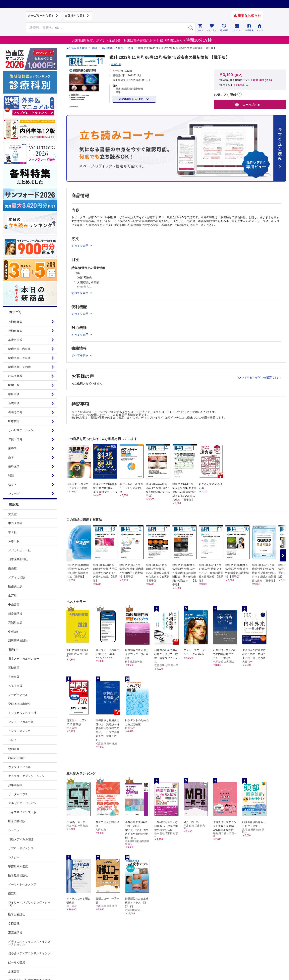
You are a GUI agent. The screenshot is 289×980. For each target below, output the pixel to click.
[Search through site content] (106, 28)
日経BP (13, 650)
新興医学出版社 (18, 641)
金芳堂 (12, 595)
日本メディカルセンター (24, 659)
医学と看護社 (17, 914)
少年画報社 (15, 785)
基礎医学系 (15, 340)
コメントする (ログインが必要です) (258, 377)
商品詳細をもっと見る (132, 99)
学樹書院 (14, 923)
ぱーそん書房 (17, 962)
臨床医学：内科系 (19, 349)
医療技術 (14, 421)
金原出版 (14, 541)
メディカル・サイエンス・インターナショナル (29, 943)
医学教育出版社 (18, 875)
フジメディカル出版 (21, 722)
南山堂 (12, 568)
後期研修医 (15, 331)
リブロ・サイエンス (21, 848)
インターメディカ (19, 731)
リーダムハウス (18, 794)
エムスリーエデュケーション (26, 776)
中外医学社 (15, 523)
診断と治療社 (17, 758)
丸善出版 (14, 677)
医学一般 (14, 385)
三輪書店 (14, 668)
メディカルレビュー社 (22, 713)
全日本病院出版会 (19, 704)
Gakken (13, 632)
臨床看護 (14, 394)
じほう (12, 740)
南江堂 (12, 893)
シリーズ (14, 493)
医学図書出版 (17, 821)
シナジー (14, 857)
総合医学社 (15, 613)
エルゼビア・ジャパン (22, 803)
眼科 (131, 48)
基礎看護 (14, 403)
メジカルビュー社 (19, 550)
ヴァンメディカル (19, 767)
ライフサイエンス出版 (22, 812)
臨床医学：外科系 (19, 358)
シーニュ (14, 830)
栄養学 (12, 448)
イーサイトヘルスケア (22, 884)
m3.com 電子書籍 (77, 48)
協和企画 (14, 749)
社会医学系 (15, 376)
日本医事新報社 (18, 559)
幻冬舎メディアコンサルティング (29, 953)
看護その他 (15, 412)
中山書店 (14, 604)
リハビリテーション (21, 430)
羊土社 (12, 532)
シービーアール (18, 695)
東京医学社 (15, 932)
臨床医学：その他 (19, 367)
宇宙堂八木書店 (18, 866)
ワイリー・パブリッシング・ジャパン (29, 904)
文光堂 (12, 514)
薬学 (11, 457)
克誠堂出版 (15, 622)
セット (12, 484)
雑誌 (11, 475)
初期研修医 (15, 322)
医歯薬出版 (15, 586)
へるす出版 (15, 686)
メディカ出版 (17, 577)
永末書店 (14, 971)
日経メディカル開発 (21, 839)
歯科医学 (14, 466)
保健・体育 (15, 439)
